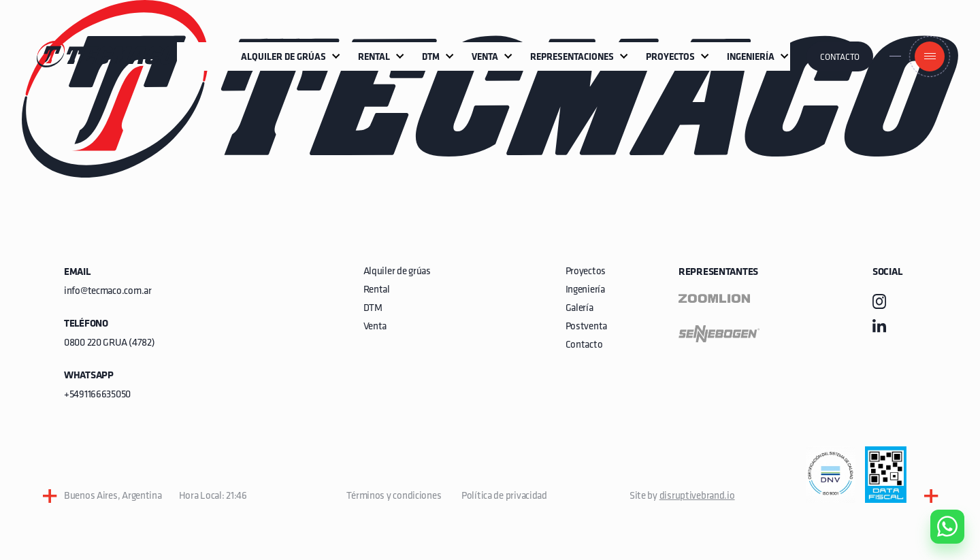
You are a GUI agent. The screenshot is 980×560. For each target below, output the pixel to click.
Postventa (586, 327)
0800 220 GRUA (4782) (109, 343)
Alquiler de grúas (397, 272)
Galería (579, 309)
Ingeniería (585, 290)
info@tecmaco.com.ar (108, 292)
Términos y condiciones (394, 496)
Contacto (840, 57)
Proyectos (586, 272)
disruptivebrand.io (697, 496)
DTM (373, 309)
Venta (375, 327)
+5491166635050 (97, 395)
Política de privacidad (504, 496)
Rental (377, 290)
